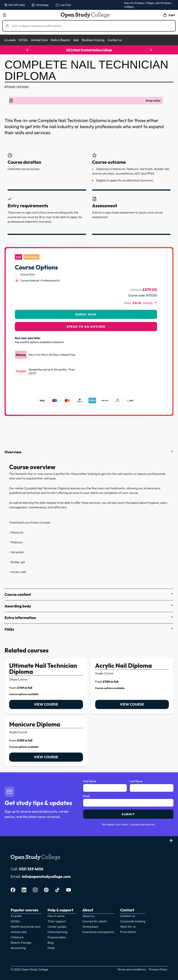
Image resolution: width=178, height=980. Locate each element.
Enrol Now (86, 314)
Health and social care (26, 927)
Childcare (17, 937)
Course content (89, 594)
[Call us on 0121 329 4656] (15, 5)
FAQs (89, 629)
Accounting (18, 948)
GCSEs (23, 40)
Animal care (19, 932)
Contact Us (128, 916)
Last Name (138, 781)
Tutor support (57, 921)
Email (88, 796)
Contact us (115, 40)
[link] (46, 686)
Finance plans (57, 937)
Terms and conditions (132, 969)
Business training (93, 40)
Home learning (57, 932)
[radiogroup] (86, 277)
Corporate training (133, 921)
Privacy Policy (158, 969)
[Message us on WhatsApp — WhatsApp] (40, 5)
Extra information (89, 618)
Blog (51, 943)
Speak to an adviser (86, 327)
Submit (128, 814)
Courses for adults (95, 921)
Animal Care (39, 40)
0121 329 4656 (31, 869)
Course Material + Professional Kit (40, 281)
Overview (89, 452)
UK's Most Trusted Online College (89, 50)
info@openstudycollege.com (46, 876)
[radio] (17, 274)
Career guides (57, 927)
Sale (76, 40)
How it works (56, 916)
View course (46, 704)
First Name (91, 781)
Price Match (128, 932)
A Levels (10, 40)
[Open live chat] (63, 5)
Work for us (128, 927)
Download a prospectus (98, 932)
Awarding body (89, 606)
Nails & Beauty (60, 40)
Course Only (27, 274)
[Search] (91, 26)
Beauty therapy (21, 943)
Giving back (90, 927)
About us (88, 916)
